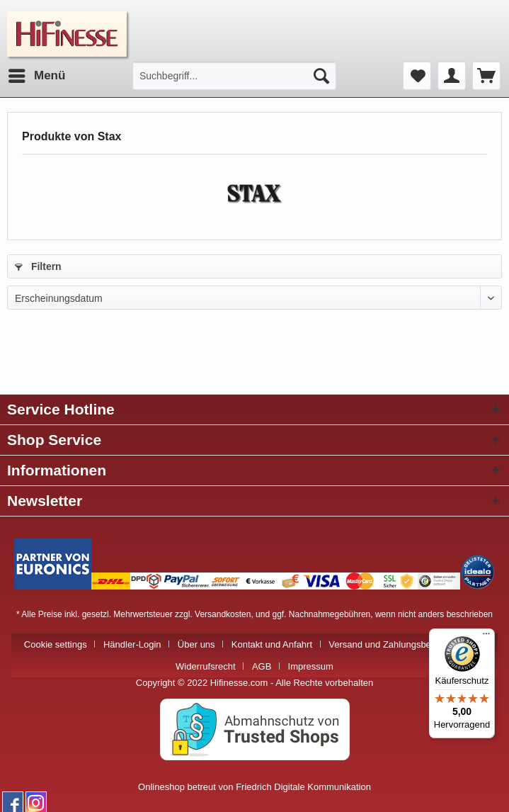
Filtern (38, 266)
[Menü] (486, 637)
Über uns (196, 644)
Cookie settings (56, 644)
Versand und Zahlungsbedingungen (401, 644)
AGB (262, 666)
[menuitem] (36, 76)
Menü (37, 73)
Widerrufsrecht (206, 666)
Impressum (311, 666)
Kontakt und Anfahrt (272, 644)
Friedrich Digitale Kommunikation (303, 787)
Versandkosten (223, 614)
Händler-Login (132, 644)
